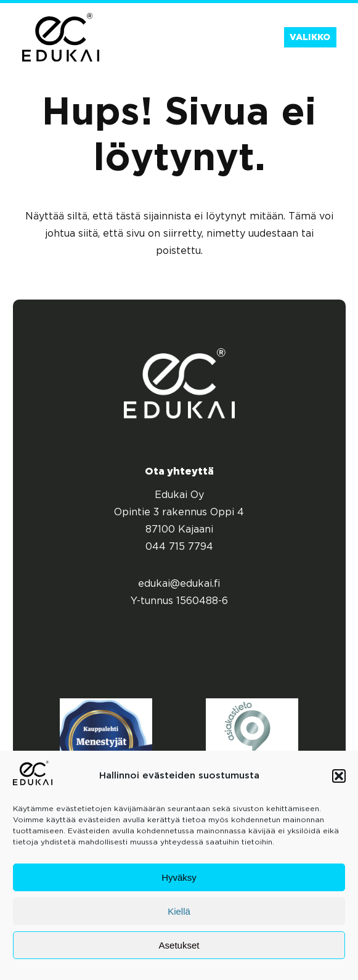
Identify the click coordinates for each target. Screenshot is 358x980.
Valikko (310, 38)
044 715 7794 (179, 547)
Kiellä (179, 911)
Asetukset (179, 945)
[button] (339, 776)
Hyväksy (179, 877)
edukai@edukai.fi (179, 584)
